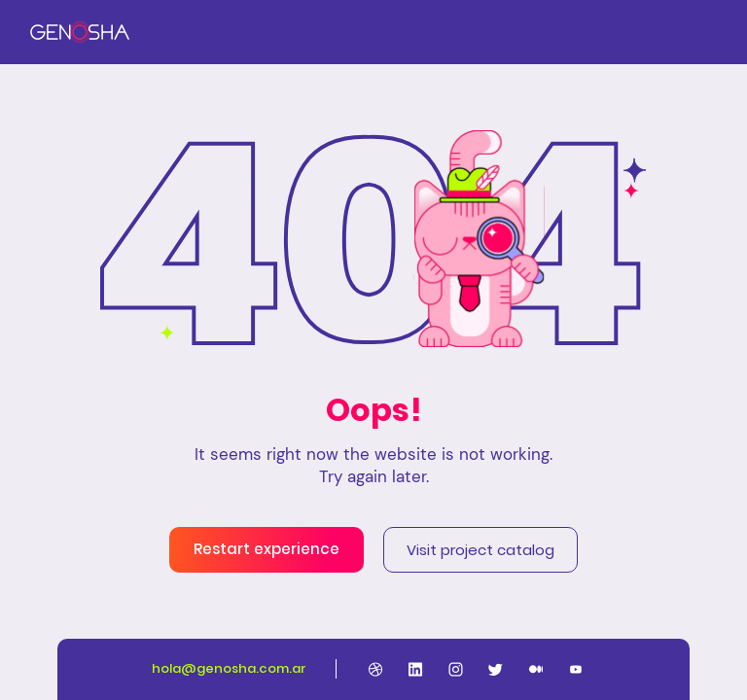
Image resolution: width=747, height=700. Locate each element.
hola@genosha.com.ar (229, 668)
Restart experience (267, 549)
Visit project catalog (480, 550)
